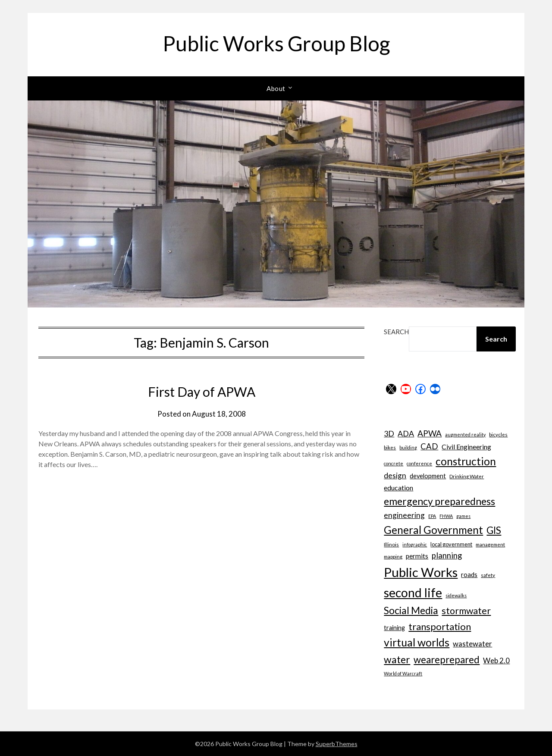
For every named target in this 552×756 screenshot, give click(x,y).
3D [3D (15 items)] (389, 433)
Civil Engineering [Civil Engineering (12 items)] (466, 447)
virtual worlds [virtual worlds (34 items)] (417, 642)
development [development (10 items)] (428, 476)
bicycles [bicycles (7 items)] (498, 434)
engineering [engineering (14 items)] (404, 515)
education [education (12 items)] (398, 488)
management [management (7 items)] (490, 544)
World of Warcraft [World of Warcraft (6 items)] (403, 673)
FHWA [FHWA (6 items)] (446, 516)
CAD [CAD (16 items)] (429, 446)
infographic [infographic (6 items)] (415, 544)
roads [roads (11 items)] (469, 574)
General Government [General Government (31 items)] (433, 530)
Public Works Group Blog (276, 43)
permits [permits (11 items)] (417, 556)
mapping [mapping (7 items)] (393, 556)
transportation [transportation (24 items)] (440, 626)
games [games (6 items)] (463, 516)
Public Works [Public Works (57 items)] (421, 572)
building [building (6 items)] (408, 447)
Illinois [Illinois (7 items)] (391, 544)
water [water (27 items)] (397, 659)
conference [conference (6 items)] (419, 463)
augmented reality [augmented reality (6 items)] (465, 434)
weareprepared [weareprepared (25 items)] (447, 660)
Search (396, 332)
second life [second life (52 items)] (413, 593)
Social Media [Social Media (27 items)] (411, 610)
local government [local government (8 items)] (451, 544)
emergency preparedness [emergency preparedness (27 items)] (439, 501)
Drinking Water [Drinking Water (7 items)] (467, 476)
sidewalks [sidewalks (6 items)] (456, 595)
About (276, 88)
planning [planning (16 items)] (447, 555)
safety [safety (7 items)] (488, 575)
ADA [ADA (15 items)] (406, 433)
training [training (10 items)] (394, 628)
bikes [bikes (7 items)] (390, 447)
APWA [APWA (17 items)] (430, 433)
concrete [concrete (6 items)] (394, 463)
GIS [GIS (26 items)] (494, 530)
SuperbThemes (337, 744)
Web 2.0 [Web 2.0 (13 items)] (496, 660)
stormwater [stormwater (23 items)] (466, 611)
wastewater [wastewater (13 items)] (472, 644)
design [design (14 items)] (395, 475)
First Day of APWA (202, 392)
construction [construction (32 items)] (466, 461)
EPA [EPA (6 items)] (432, 516)
